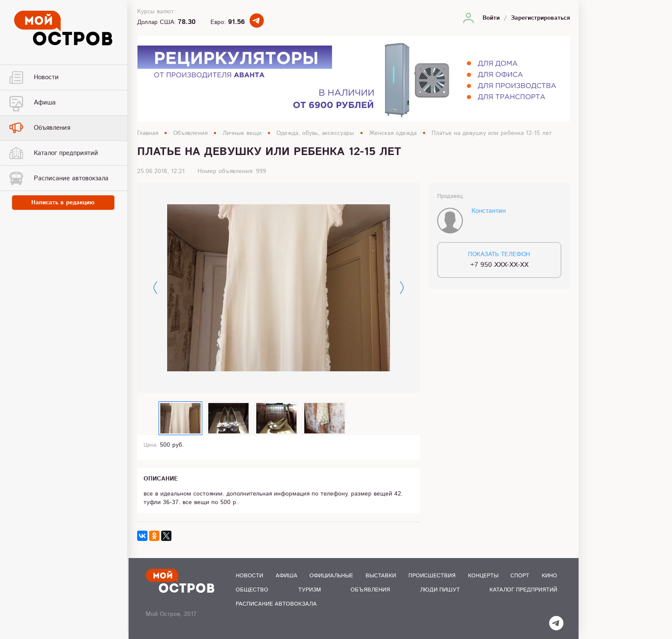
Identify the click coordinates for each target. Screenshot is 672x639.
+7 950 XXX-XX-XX (499, 265)
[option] (279, 288)
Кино (549, 576)
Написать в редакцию (64, 203)
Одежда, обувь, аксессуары (315, 133)
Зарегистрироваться (540, 18)
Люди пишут (440, 590)
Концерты (483, 576)
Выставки (381, 576)
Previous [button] (155, 288)
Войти (491, 18)
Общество (252, 590)
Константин (489, 211)
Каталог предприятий (523, 590)
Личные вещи (242, 133)
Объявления (190, 133)
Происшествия (432, 576)
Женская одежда (393, 133)
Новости (249, 576)
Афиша (286, 576)
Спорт (520, 576)
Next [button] (402, 288)
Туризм (310, 590)
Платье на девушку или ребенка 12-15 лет (492, 133)
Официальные (331, 576)
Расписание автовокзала (276, 604)
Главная (148, 133)
